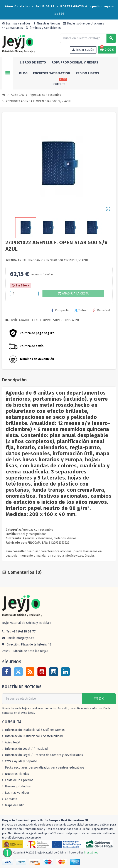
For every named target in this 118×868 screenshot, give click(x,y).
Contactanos (13, 28)
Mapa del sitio (15, 805)
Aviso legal (13, 742)
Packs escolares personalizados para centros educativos (45, 768)
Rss (30, 672)
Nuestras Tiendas (17, 774)
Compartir (60, 310)
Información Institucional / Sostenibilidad (34, 736)
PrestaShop (91, 853)
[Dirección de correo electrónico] (42, 699)
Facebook (7, 672)
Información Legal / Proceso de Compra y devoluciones (44, 755)
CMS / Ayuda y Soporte (21, 761)
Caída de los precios (19, 780)
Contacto (11, 799)
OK (99, 699)
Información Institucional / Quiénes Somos (35, 730)
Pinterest (101, 310)
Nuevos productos (18, 786)
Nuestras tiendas (47, 24)
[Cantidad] (24, 294)
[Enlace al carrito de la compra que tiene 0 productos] (107, 50)
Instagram (54, 672)
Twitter (18, 672)
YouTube (42, 672)
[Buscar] (88, 38)
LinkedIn (65, 672)
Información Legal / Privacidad (26, 749)
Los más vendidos (16, 24)
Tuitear (81, 310)
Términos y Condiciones (43, 28)
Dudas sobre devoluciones (83, 24)
